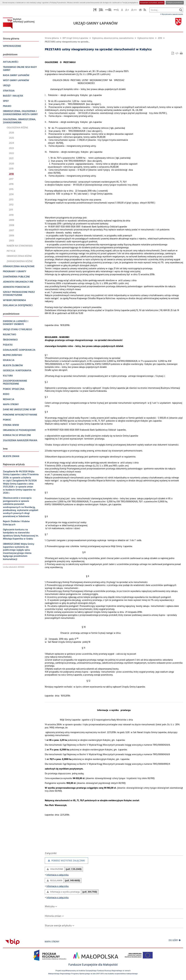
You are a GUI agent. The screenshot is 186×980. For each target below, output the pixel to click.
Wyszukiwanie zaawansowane (172, 14)
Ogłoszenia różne (146, 38)
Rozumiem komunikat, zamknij (152, 3)
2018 (160, 38)
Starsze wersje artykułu (58, 926)
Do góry (175, 940)
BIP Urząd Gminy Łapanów (75, 38)
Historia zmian (53, 916)
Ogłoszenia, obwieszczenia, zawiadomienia (113, 38)
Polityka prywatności (175, 3)
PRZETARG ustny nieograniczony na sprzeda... (67, 42)
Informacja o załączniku (57, 875)
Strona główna (52, 38)
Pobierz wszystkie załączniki (65, 861)
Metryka (50, 907)
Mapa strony (52, 942)
